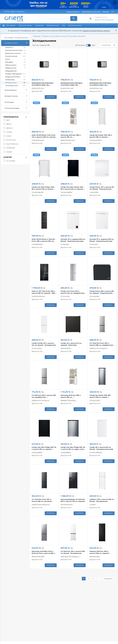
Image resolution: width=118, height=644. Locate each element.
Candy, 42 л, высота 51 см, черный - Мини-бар (71, 344)
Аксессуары (17, 102)
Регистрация (108, 20)
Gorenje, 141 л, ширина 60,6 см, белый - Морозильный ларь (73, 240)
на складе (11, 161)
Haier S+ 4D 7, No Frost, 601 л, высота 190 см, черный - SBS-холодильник (44, 292)
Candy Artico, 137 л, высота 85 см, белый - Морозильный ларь (102, 188)
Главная (37, 36)
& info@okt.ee (14, 12)
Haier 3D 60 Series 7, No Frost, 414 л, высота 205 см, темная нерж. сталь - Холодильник (44, 136)
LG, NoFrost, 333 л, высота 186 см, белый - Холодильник (73, 552)
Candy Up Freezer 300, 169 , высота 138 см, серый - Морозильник (100, 396)
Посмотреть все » (15, 86)
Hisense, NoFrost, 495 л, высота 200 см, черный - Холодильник (100, 552)
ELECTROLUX (12, 144)
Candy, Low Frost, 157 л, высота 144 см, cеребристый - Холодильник (73, 292)
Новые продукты (73, 12)
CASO (9, 136)
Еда (64, 25)
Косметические (15, 56)
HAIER (9, 152)
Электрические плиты (15, 50)
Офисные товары (25, 25)
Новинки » (15, 48)
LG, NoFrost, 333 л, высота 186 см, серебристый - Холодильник (44, 396)
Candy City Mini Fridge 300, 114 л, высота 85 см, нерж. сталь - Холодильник (73, 448)
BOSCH (9, 128)
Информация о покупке (91, 12)
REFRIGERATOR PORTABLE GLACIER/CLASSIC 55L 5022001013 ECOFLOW (43, 84)
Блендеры (15, 62)
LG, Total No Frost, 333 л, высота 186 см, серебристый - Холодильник (102, 344)
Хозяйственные (53, 25)
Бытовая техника (75, 25)
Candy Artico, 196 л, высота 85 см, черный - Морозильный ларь (102, 292)
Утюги (15, 59)
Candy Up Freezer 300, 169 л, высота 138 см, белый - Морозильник (101, 136)
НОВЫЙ (36, 103)
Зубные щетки (15, 65)
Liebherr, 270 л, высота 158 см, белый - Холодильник (102, 500)
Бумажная (39, 25)
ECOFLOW (11, 140)
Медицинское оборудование (15, 69)
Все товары (9, 25)
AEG (8, 120)
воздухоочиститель (15, 77)
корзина (51, 97)
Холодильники (15, 83)
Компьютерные (17, 90)
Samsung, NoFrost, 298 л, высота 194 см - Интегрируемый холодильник (73, 136)
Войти (98, 20)
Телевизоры (15, 80)
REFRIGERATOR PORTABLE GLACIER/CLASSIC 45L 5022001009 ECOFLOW (100, 84)
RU (112, 12)
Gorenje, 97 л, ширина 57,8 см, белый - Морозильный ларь (102, 240)
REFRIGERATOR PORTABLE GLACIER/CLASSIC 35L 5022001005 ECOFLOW (72, 84)
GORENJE (11, 148)
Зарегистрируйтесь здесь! (96, 31)
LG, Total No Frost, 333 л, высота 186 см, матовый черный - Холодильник (41, 500)
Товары (46, 36)
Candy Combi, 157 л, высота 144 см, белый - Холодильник (44, 344)
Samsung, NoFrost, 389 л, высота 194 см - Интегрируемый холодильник (73, 396)
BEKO (9, 124)
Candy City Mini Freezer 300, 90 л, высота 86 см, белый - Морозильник (43, 188)
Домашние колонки (15, 53)
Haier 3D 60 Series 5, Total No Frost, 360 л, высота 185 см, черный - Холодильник (43, 240)
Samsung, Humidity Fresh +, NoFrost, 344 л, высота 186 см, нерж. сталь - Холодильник (44, 552)
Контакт (106, 12)
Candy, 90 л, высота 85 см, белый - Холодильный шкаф (101, 448)
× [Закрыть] (115, 2)
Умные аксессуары (17, 108)
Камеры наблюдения (15, 74)
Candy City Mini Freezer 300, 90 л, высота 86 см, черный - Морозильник (72, 188)
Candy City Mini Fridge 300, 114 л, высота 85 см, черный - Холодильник (44, 448)
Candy (9, 132)
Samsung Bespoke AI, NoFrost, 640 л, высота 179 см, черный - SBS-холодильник (73, 500)
